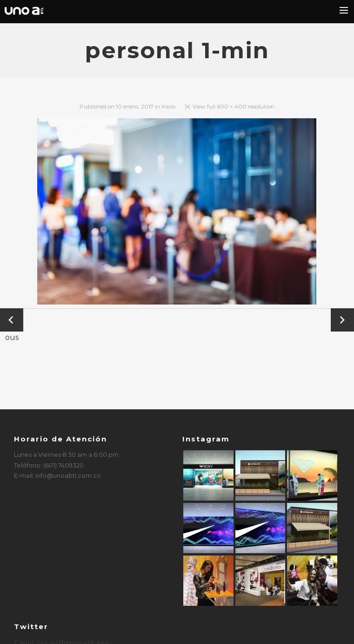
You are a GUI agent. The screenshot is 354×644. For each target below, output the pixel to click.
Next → (343, 320)
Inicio (168, 106)
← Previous (12, 321)
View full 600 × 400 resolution (234, 106)
